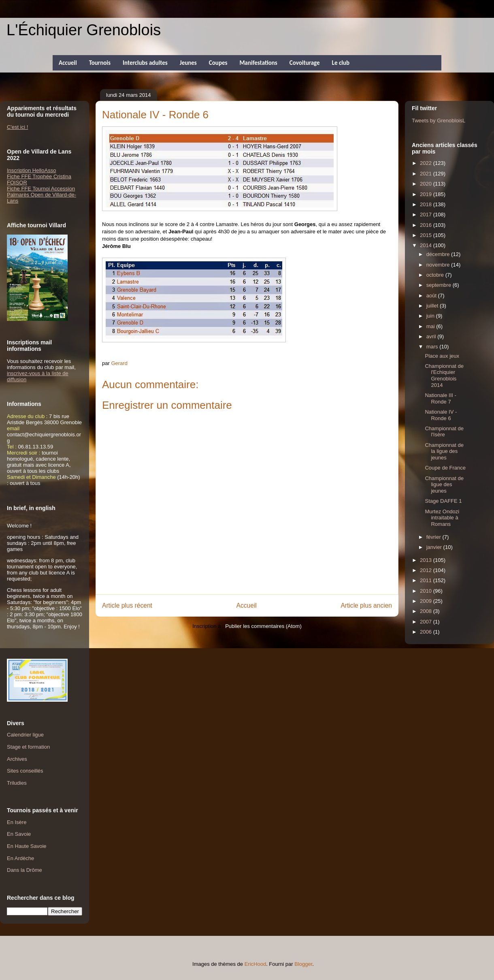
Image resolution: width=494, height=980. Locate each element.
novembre (439, 265)
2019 (427, 194)
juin (431, 316)
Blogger (303, 964)
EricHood (255, 964)
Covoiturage (305, 63)
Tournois (100, 63)
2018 (427, 204)
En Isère (17, 822)
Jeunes (188, 63)
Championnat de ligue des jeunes (444, 485)
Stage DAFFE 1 (443, 501)
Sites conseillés (25, 771)
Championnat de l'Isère (444, 432)
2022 (427, 163)
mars (433, 347)
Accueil (68, 63)
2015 (427, 235)
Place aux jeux (442, 356)
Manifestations (258, 63)
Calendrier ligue (25, 735)
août (432, 296)
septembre (440, 285)
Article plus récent (127, 605)
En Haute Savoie (27, 846)
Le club (341, 63)
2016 (427, 225)
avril (432, 336)
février (434, 537)
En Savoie (19, 834)
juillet (433, 306)
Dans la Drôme (24, 870)
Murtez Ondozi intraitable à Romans (442, 518)
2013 (427, 560)
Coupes (218, 63)
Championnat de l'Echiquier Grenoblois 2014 (444, 376)
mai (431, 326)
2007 (427, 622)
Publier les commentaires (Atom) (263, 626)
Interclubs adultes (145, 63)
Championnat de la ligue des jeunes (444, 451)
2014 (427, 245)
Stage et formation (28, 747)
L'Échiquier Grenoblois (84, 30)
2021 (427, 174)
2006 (427, 632)
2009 (427, 601)
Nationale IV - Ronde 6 (441, 415)
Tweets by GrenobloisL (439, 121)
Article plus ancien (366, 605)
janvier (435, 547)
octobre (436, 275)
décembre (439, 254)
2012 (427, 570)
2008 (427, 611)
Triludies (17, 783)
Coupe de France (445, 468)
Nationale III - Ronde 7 (440, 398)
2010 (427, 591)
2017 (427, 215)
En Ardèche (20, 858)
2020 (427, 184)
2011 (427, 580)
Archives (17, 759)
